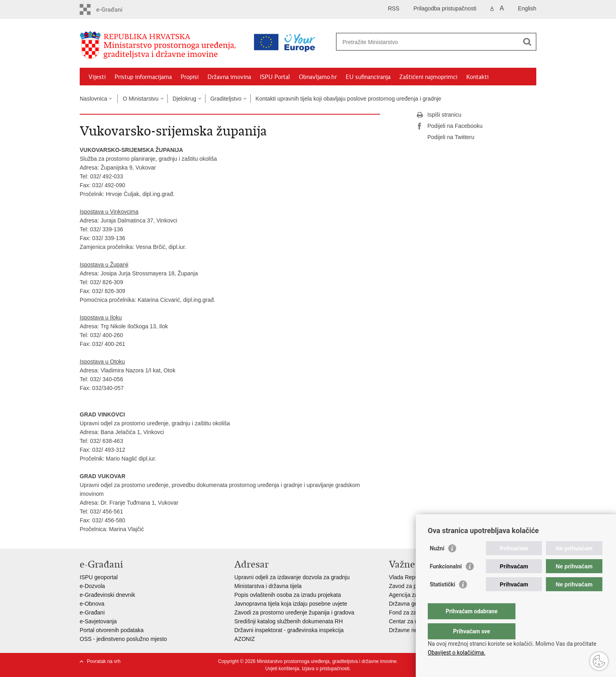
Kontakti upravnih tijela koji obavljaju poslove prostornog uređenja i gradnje (348, 99)
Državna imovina (229, 77)
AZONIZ (245, 639)
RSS (394, 8)
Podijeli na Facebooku (449, 126)
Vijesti (97, 77)
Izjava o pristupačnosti (326, 669)
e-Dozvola (92, 586)
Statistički (442, 600)
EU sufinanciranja (368, 77)
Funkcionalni (446, 582)
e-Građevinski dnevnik (108, 595)
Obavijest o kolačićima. (457, 653)
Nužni (437, 564)
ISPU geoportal (99, 577)
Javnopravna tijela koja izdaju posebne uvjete (291, 604)
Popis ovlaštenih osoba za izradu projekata (288, 595)
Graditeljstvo (226, 99)
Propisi (190, 77)
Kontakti (477, 77)
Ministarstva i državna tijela (268, 586)
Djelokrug (184, 99)
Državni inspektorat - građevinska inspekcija (289, 630)
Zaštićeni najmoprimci (428, 77)
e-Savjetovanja (98, 621)
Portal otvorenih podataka (112, 630)
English (527, 8)
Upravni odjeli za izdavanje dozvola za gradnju (292, 577)
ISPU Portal (275, 77)
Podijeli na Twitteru (445, 137)
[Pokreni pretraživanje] (527, 42)
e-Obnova (92, 604)
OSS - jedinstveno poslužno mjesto (123, 639)
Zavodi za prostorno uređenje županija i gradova (294, 612)
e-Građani (92, 612)
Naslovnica (93, 99)
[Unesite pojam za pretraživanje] (402, 42)
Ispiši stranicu (439, 115)
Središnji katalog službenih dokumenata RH (289, 621)
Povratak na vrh (104, 661)
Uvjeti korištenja (282, 669)
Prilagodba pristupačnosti (445, 8)
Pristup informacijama (143, 77)
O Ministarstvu (140, 99)
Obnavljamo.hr (318, 77)
